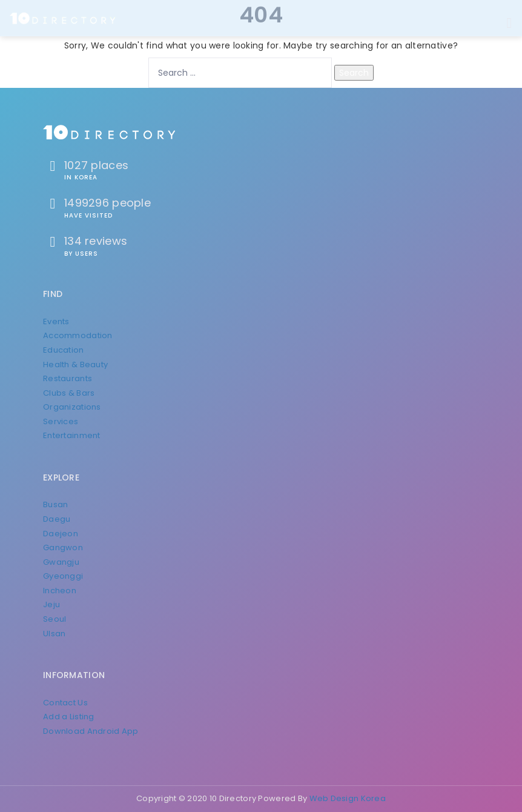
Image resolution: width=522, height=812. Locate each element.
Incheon (60, 591)
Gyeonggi (63, 576)
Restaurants (68, 378)
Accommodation (78, 335)
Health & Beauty (75, 364)
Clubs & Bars (69, 393)
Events (56, 321)
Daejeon (61, 534)
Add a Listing (69, 717)
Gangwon (63, 547)
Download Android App (91, 731)
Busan (55, 504)
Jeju (51, 604)
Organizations (72, 407)
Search (354, 73)
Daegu (57, 519)
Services (61, 421)
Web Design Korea (348, 798)
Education (64, 350)
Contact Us (65, 703)
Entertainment (72, 435)
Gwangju (61, 562)
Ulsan (54, 634)
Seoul (55, 619)
